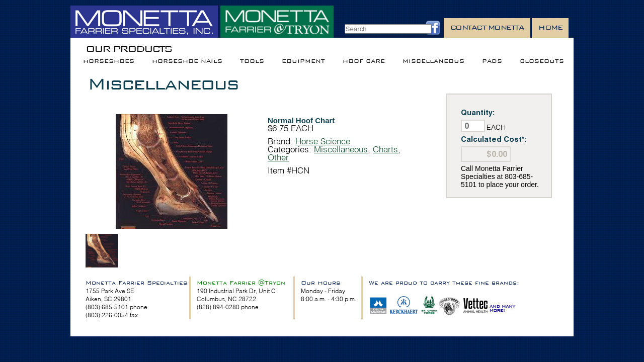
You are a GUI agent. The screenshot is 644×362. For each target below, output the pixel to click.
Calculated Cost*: (494, 139)
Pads (492, 61)
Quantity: (478, 112)
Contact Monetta (487, 27)
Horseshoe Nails (187, 61)
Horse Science (323, 141)
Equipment (303, 61)
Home (550, 27)
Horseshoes (109, 61)
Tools (252, 61)
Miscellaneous (433, 61)
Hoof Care (364, 61)
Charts (385, 149)
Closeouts (542, 61)
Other (278, 157)
